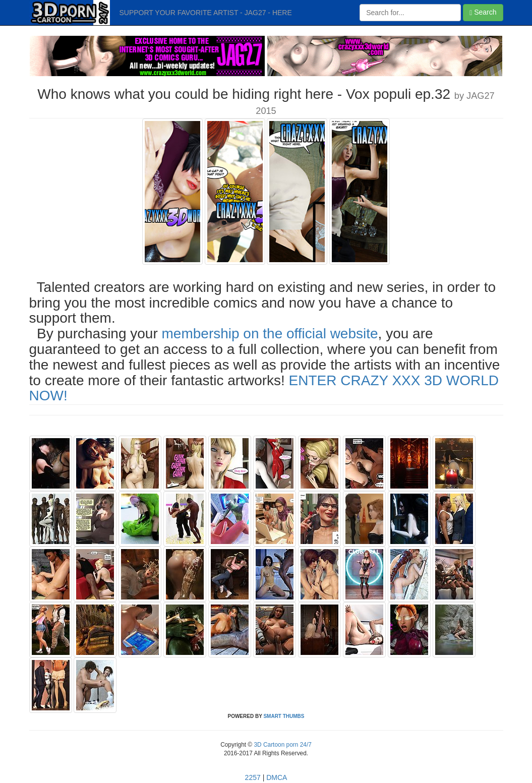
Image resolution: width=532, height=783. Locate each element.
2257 (253, 777)
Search (483, 12)
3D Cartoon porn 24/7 (282, 745)
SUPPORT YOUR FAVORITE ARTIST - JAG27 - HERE (206, 13)
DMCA (277, 777)
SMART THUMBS (284, 716)
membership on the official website (270, 334)
